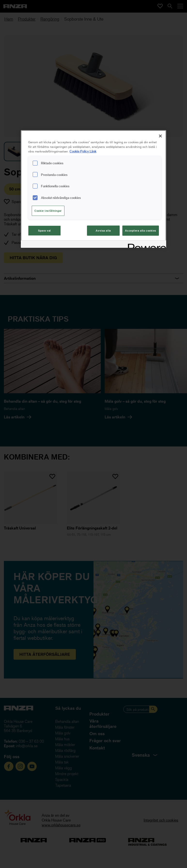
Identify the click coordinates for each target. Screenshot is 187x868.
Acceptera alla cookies (141, 230)
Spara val (44, 230)
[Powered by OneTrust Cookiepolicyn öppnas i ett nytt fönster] (145, 245)
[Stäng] (160, 136)
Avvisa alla (103, 230)
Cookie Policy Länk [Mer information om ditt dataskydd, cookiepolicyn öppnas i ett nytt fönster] (83, 151)
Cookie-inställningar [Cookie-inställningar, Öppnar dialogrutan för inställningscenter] (48, 211)
